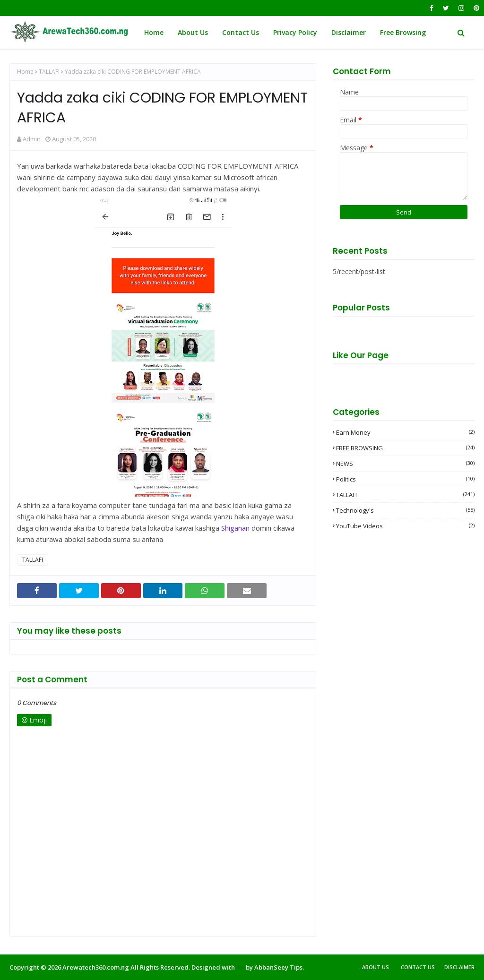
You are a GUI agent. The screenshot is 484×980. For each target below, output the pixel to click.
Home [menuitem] (154, 32)
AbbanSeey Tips (278, 967)
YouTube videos (405, 526)
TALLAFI (49, 72)
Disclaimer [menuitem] (349, 32)
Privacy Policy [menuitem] (295, 32)
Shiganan (235, 528)
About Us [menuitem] (193, 32)
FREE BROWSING (405, 448)
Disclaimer (459, 967)
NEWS (405, 464)
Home (25, 72)
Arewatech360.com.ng (96, 967)
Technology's (405, 510)
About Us (376, 967)
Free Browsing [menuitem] (403, 32)
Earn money (405, 432)
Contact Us (418, 967)
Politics (405, 479)
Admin (32, 139)
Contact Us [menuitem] (241, 32)
